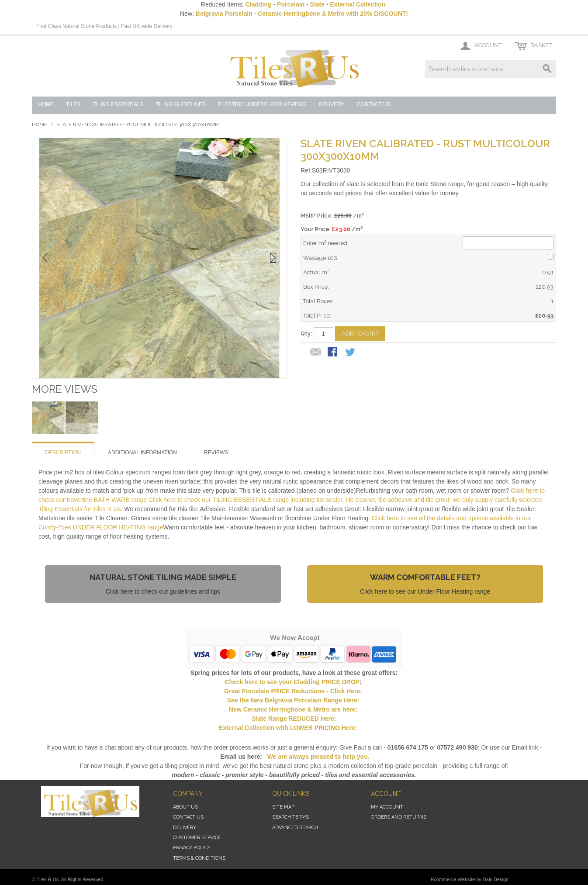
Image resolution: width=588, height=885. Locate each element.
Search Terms (291, 817)
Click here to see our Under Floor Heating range (425, 591)
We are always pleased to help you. (318, 757)
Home (40, 124)
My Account (387, 807)
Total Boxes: (318, 301)
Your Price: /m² (332, 229)
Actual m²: (317, 272)
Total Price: (317, 316)
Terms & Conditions (199, 858)
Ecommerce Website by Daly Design (470, 879)
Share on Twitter (351, 353)
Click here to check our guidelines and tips (163, 591)
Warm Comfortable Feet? (425, 577)
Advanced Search (295, 828)
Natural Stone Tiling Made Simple (163, 577)
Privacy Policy (192, 848)
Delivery (185, 828)
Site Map (283, 807)
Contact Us (188, 817)
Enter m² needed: (326, 243)
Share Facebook (333, 353)
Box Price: (316, 287)
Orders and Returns (399, 817)
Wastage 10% (320, 258)
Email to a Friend (316, 353)
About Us (185, 807)
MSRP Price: (332, 216)
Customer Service (197, 838)
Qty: (306, 334)
